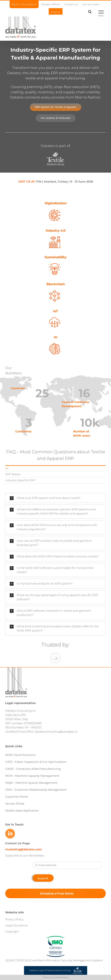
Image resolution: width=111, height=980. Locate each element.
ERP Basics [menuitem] (13, 474)
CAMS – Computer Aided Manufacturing (33, 769)
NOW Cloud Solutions (20, 755)
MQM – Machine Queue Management (31, 783)
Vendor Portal (15, 804)
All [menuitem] (7, 469)
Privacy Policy (14, 919)
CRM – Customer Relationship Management (36, 790)
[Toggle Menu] (101, 12)
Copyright (12, 932)
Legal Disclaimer (17, 925)
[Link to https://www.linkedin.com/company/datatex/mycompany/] (10, 834)
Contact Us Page (17, 843)
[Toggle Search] (90, 12)
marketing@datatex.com (23, 849)
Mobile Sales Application (22, 811)
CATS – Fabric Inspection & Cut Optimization (36, 762)
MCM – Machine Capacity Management (32, 776)
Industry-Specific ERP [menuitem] (20, 480)
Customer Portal (17, 797)
